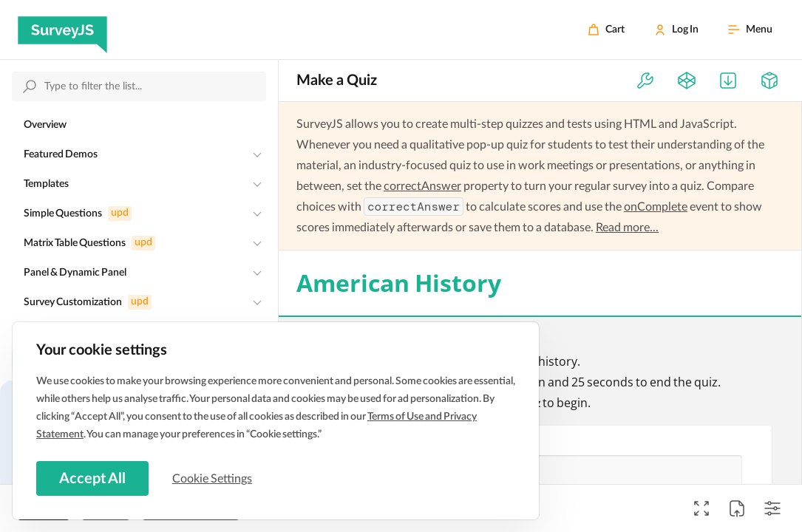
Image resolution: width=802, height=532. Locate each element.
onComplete (656, 207)
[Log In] (676, 30)
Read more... (627, 228)
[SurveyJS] (62, 30)
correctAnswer (422, 186)
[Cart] (606, 30)
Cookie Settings (214, 478)
